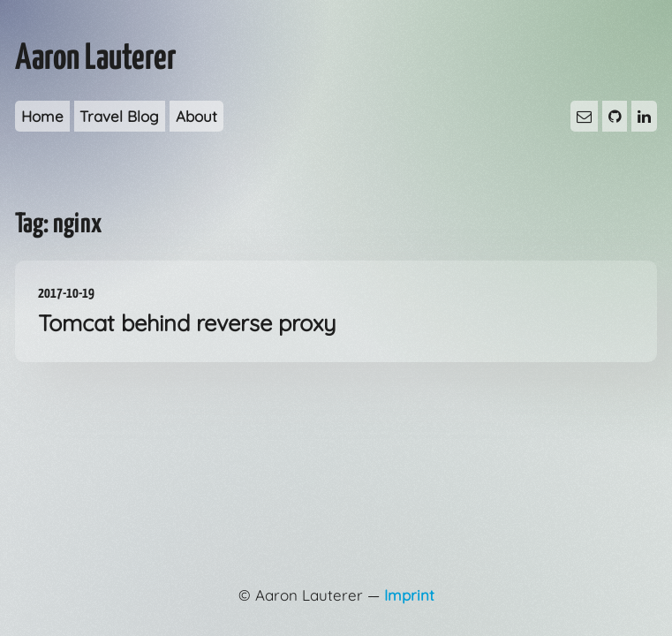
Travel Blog (119, 116)
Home (42, 116)
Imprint (409, 595)
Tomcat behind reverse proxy (336, 310)
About (196, 116)
